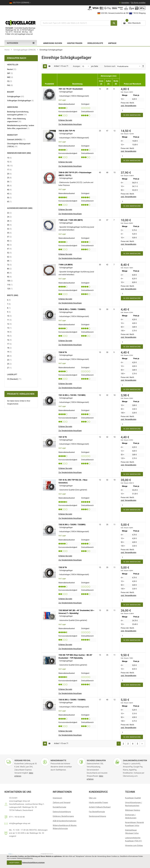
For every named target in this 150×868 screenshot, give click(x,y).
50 (9, 198)
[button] (70, 124)
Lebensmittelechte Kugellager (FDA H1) (133, 839)
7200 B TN (63, 352)
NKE (10, 77)
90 (9, 277)
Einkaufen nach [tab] (16, 58)
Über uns (93, 798)
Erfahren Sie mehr (65, 120)
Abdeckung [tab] (12, 107)
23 (9, 360)
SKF (10, 73)
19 (9, 352)
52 (9, 253)
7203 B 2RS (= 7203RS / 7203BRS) (72, 700)
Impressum (57, 798)
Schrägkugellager (16, 96)
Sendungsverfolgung (97, 816)
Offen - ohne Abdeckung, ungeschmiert (16, 120)
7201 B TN (63, 437)
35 (9, 186)
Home (7, 50)
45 (9, 194)
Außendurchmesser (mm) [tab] (20, 208)
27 (9, 368)
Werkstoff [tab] (12, 135)
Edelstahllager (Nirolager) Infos (132, 832)
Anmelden (125, 3)
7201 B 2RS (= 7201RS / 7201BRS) (72, 395)
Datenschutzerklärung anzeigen (33, 862)
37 (9, 237)
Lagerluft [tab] (12, 375)
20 (9, 174)
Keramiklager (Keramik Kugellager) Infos (134, 824)
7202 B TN (63, 567)
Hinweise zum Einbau (134, 845)
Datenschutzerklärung (62, 812)
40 (9, 190)
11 (9, 320)
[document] (75, 861)
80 (9, 269)
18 (9, 348)
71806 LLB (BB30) (66, 265)
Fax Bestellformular (97, 812)
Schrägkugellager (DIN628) (25, 50)
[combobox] (75, 23)
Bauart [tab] (11, 92)
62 (9, 257)
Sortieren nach (110, 66)
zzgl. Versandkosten (129, 106)
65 (9, 202)
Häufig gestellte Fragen (99, 802)
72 (9, 265)
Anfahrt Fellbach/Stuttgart (100, 807)
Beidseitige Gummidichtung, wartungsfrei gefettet (19, 113)
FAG (10, 85)
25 (9, 178)
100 (10, 281)
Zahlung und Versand (62, 802)
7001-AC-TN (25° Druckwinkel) (71, 89)
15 (10, 166)
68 (9, 261)
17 (9, 170)
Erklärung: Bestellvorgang (63, 816)
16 (9, 340)
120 (10, 289)
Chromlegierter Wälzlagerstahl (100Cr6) (19, 145)
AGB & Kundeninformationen (65, 821)
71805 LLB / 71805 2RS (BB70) (71, 220)
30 (9, 182)
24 (9, 217)
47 (9, 249)
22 (9, 213)
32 (9, 229)
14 (9, 332)
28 (9, 221)
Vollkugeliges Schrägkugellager (20, 100)
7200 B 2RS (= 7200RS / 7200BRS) (72, 309)
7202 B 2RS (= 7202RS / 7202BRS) (72, 525)
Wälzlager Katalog (133, 810)
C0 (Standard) (14, 379)
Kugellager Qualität (133, 798)
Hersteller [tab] (13, 65)
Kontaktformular (59, 807)
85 (9, 273)
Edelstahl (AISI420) (16, 140)
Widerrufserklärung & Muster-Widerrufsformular (65, 827)
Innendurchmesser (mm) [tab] (19, 153)
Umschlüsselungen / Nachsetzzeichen (134, 804)
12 (9, 162)
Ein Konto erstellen (138, 3)
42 (9, 245)
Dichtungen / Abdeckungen (131, 816)
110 (10, 285)
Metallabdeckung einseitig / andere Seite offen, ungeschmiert (21, 127)
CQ (10, 81)
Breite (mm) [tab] (13, 295)
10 (9, 158)
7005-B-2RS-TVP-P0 (67, 131)
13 (9, 328)
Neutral (12, 69)
